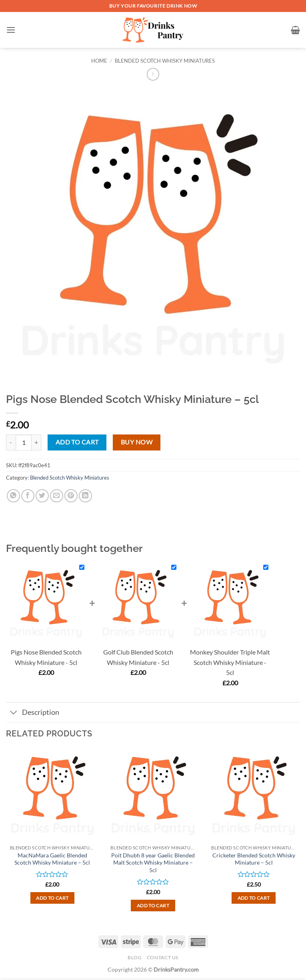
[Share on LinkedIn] (85, 496)
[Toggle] (14, 713)
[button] (11, 30)
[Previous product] (153, 74)
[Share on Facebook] (28, 496)
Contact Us (163, 957)
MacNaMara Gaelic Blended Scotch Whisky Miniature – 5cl (52, 859)
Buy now (137, 442)
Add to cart (77, 442)
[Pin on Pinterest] (71, 496)
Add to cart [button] (52, 898)
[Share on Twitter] (42, 496)
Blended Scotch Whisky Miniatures (165, 61)
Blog (135, 957)
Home (99, 61)
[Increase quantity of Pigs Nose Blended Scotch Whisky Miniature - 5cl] (36, 442)
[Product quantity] (24, 442)
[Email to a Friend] (57, 496)
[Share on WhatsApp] (13, 496)
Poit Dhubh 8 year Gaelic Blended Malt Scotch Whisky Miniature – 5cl (153, 863)
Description (33, 713)
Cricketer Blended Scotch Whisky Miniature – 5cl (254, 859)
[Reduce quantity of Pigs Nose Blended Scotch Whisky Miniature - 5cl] (11, 442)
